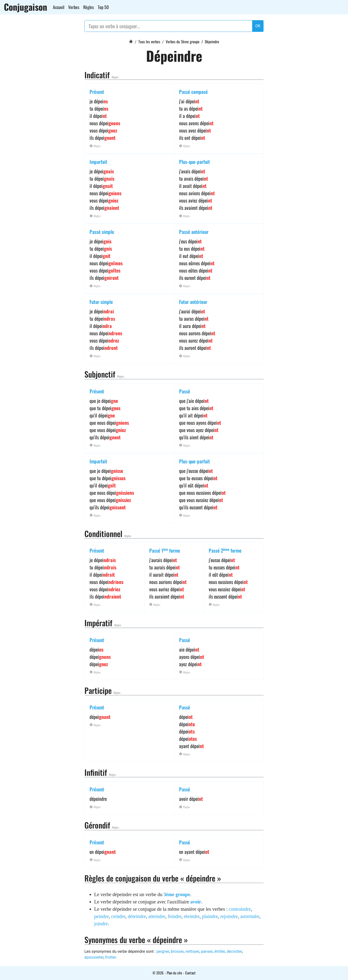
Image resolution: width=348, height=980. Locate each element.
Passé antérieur (194, 232)
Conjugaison (25, 7)
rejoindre (229, 916)
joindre (101, 924)
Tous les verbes (149, 42)
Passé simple (102, 232)
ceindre (118, 916)
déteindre (137, 916)
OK (258, 26)
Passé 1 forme (165, 550)
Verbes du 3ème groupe (183, 42)
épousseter (94, 957)
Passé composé (193, 92)
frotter (111, 957)
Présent (97, 92)
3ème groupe (177, 894)
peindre (101, 916)
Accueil (59, 7)
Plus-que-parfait (195, 162)
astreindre (250, 916)
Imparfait (98, 162)
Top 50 (103, 7)
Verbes (74, 7)
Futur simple (101, 302)
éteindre (192, 916)
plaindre (210, 916)
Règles (89, 7)
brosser (177, 951)
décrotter (234, 951)
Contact (190, 973)
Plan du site (174, 973)
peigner (163, 951)
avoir (196, 902)
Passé (185, 391)
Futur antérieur (193, 302)
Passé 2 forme (225, 550)
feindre (175, 916)
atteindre (157, 916)
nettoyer (192, 951)
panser (207, 951)
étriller (220, 951)
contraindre (240, 909)
